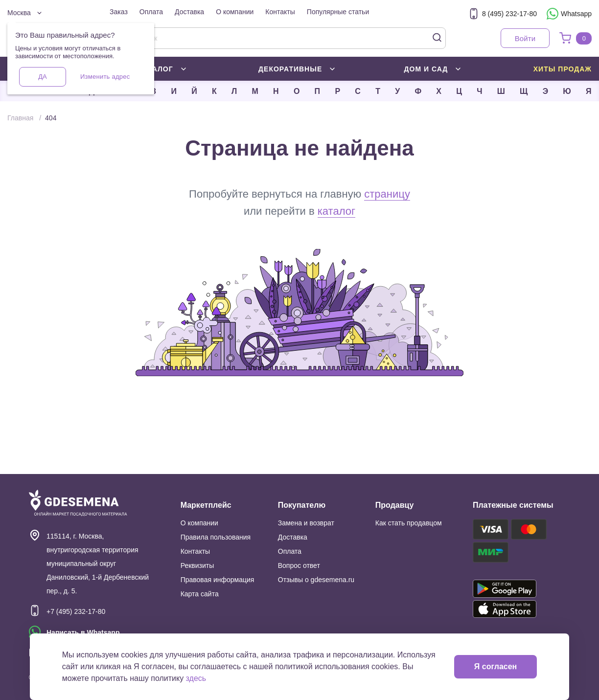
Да (42, 77)
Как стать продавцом (409, 523)
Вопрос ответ (299, 565)
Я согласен (495, 666)
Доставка (189, 12)
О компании (235, 12)
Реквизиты (197, 565)
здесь (196, 678)
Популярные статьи (338, 12)
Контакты (280, 12)
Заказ (119, 12)
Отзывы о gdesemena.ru (316, 580)
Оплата (151, 12)
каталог (336, 211)
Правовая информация (218, 580)
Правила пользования (216, 537)
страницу (387, 194)
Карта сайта (200, 594)
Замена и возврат (306, 523)
